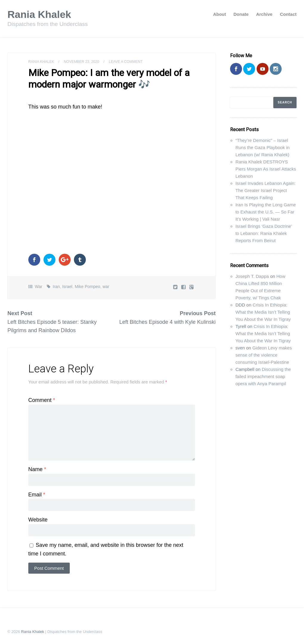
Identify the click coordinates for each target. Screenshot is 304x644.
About (220, 14)
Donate (241, 14)
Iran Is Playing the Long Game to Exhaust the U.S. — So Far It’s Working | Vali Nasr (266, 212)
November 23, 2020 (82, 62)
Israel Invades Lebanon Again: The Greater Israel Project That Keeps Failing (266, 190)
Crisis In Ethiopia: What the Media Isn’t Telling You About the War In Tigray (263, 312)
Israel (67, 287)
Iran (56, 287)
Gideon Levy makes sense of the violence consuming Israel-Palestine (264, 355)
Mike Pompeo (88, 287)
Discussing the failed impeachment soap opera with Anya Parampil (263, 376)
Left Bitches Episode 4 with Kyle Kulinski (167, 322)
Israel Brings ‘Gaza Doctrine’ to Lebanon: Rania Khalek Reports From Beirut (264, 233)
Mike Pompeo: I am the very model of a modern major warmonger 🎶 (109, 78)
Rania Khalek (39, 14)
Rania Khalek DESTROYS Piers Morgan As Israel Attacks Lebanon (266, 169)
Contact (288, 14)
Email (37, 495)
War (39, 287)
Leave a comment (126, 62)
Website (38, 520)
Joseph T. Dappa (252, 276)
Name (37, 469)
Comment (42, 400)
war (106, 287)
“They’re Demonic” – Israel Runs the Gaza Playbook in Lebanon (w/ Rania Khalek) (263, 147)
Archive (264, 14)
